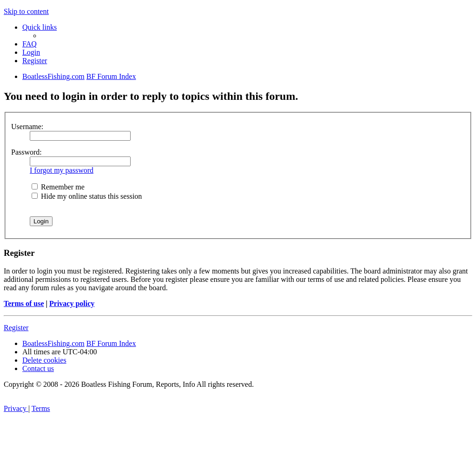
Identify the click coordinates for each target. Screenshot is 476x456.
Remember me (58, 187)
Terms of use (24, 303)
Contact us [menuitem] (38, 368)
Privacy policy (72, 303)
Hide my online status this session (87, 196)
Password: (26, 152)
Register (16, 328)
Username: (27, 127)
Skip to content (26, 11)
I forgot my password (62, 170)
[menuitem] (30, 44)
